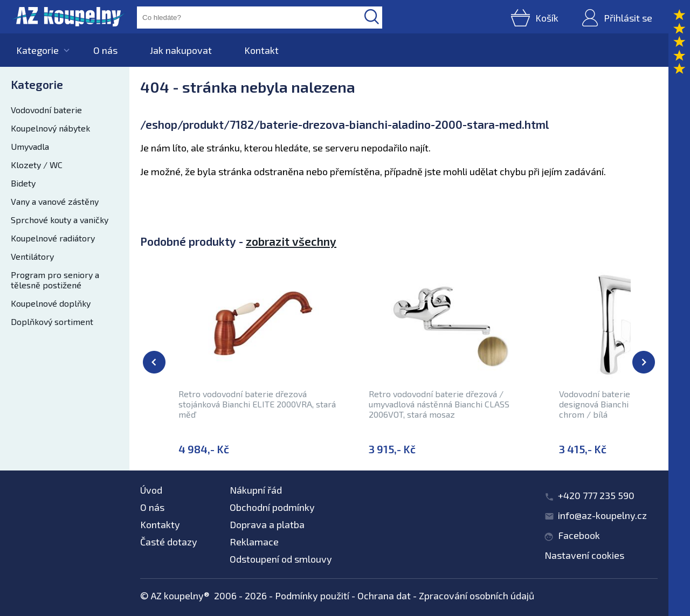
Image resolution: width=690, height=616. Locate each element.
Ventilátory (32, 256)
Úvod (151, 490)
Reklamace (254, 542)
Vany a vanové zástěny (55, 201)
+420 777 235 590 (596, 495)
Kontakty (160, 524)
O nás (105, 50)
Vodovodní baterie (46, 110)
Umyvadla (30, 146)
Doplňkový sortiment (52, 321)
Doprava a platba (267, 524)
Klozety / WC (37, 165)
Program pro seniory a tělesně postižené (55, 280)
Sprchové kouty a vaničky (60, 220)
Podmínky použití (312, 596)
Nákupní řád (256, 490)
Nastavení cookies (584, 555)
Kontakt (261, 50)
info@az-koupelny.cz (602, 515)
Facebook (579, 535)
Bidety (23, 183)
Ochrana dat (384, 596)
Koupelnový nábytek (50, 128)
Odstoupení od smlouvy (281, 559)
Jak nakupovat (181, 50)
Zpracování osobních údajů (477, 596)
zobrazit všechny (291, 241)
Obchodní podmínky (272, 507)
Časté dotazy (169, 542)
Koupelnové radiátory (53, 238)
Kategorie (37, 50)
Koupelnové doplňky (51, 303)
